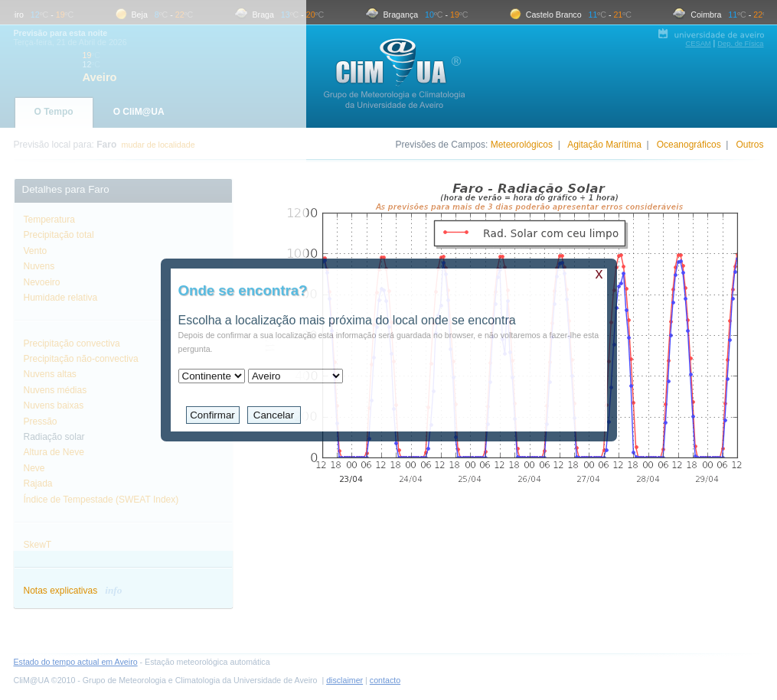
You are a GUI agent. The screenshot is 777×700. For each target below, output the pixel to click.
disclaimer (344, 680)
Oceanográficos (689, 145)
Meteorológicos (522, 145)
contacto (385, 680)
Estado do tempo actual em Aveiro (76, 662)
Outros (749, 145)
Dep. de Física (740, 44)
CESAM (698, 44)
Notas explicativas (73, 591)
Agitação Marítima (604, 145)
